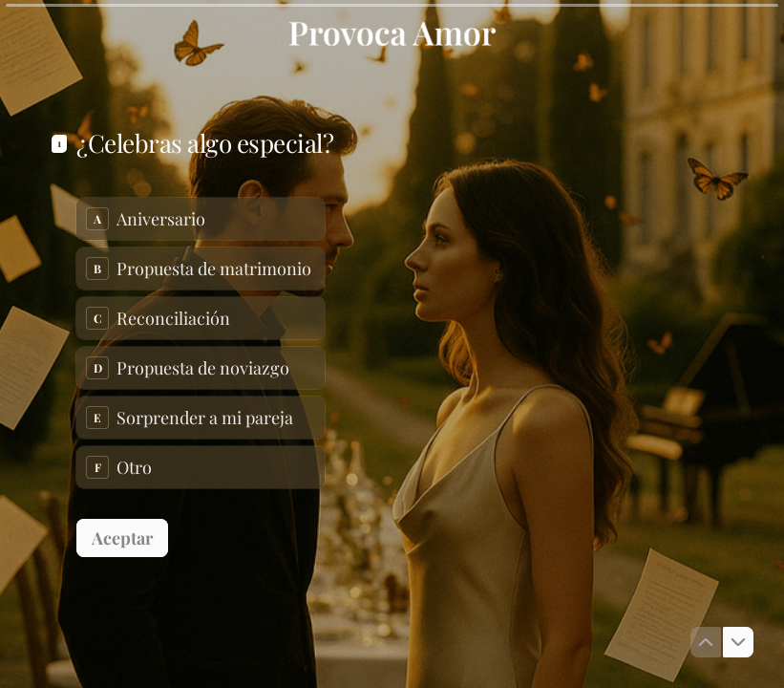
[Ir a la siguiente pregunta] (738, 642)
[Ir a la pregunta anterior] (706, 642)
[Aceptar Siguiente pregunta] (122, 538)
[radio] (201, 219)
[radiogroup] (201, 343)
